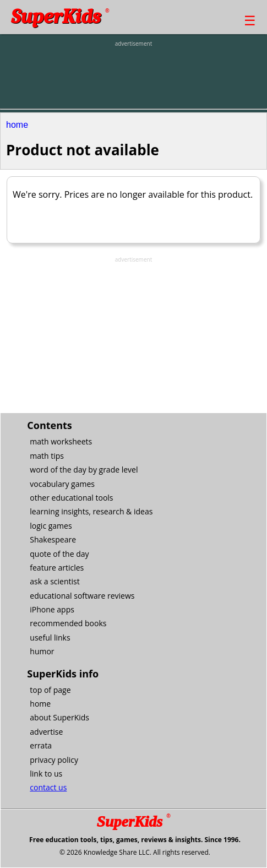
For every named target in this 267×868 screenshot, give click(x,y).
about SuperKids (59, 717)
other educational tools (71, 498)
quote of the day (59, 554)
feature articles (57, 568)
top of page (50, 690)
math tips (47, 456)
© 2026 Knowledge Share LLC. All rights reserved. (135, 852)
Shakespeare (53, 539)
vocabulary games (62, 484)
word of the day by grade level (84, 470)
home (17, 125)
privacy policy (54, 760)
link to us (46, 774)
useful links (50, 638)
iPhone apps (52, 609)
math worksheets (61, 441)
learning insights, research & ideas (91, 511)
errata (41, 745)
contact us (48, 787)
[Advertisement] (134, 75)
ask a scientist (55, 581)
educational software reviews (82, 596)
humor (42, 651)
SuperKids (60, 17)
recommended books (68, 623)
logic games (51, 526)
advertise (46, 732)
